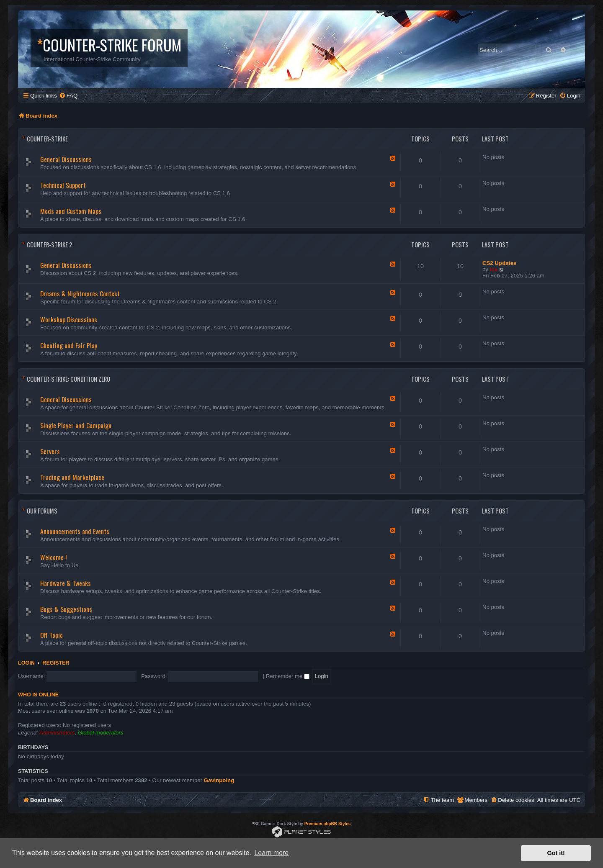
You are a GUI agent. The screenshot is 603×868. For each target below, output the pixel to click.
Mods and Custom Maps (71, 211)
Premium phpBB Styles (328, 824)
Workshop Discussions (69, 319)
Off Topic (52, 635)
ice (494, 269)
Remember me (288, 676)
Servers (50, 451)
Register (56, 663)
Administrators (57, 733)
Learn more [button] (271, 853)
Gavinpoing (219, 780)
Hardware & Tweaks (66, 583)
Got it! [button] (556, 853)
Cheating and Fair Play (69, 345)
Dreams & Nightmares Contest (80, 293)
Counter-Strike (47, 139)
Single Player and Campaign (76, 425)
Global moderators (100, 733)
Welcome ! (53, 557)
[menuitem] (68, 96)
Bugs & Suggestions (66, 609)
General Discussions (66, 159)
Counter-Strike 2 (49, 245)
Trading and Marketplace (72, 477)
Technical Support (63, 185)
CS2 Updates (499, 263)
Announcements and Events (75, 531)
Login (26, 663)
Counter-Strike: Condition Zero (68, 379)
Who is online (38, 695)
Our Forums (42, 511)
